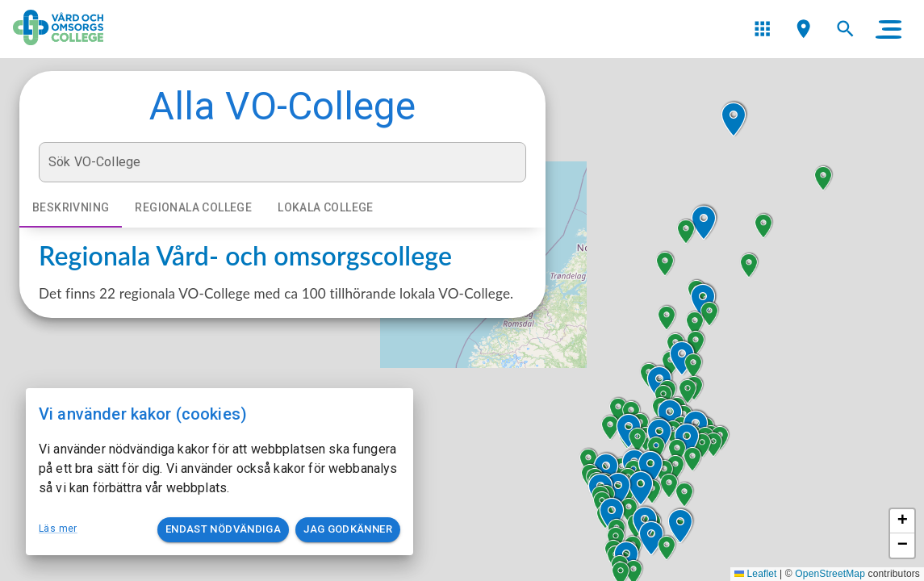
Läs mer (58, 529)
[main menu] (888, 29)
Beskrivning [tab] (71, 208)
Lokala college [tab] (326, 208)
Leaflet (756, 574)
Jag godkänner (348, 530)
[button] (651, 538)
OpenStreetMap (830, 574)
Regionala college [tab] (193, 208)
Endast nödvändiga (223, 530)
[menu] (762, 29)
